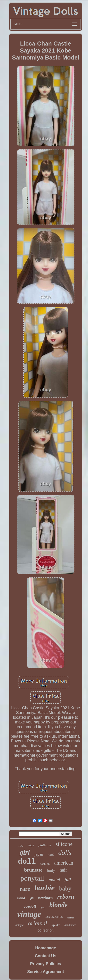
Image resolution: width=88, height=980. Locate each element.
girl (25, 852)
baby (65, 888)
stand (21, 898)
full (68, 880)
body (51, 870)
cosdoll (30, 906)
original (38, 923)
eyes (43, 907)
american (64, 863)
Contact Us (46, 956)
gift (32, 898)
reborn (66, 897)
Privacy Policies (46, 964)
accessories (54, 917)
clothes (71, 918)
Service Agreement (45, 972)
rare (25, 889)
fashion (45, 864)
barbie (45, 888)
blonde (58, 905)
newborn (45, 898)
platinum (45, 845)
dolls (65, 853)
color (21, 846)
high (31, 845)
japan (39, 854)
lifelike (56, 925)
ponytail (32, 878)
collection (46, 930)
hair (63, 870)
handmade (70, 925)
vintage (29, 914)
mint (51, 854)
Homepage (45, 948)
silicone (64, 844)
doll (27, 862)
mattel (54, 880)
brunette (33, 870)
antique (19, 925)
